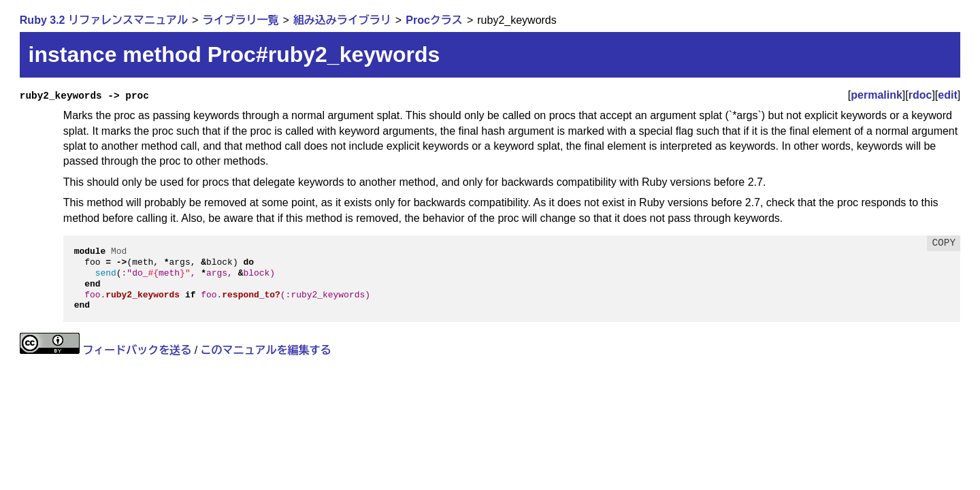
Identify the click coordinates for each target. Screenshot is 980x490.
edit (947, 95)
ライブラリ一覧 (240, 20)
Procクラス (434, 20)
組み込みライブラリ (342, 20)
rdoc (920, 95)
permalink (877, 95)
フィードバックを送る (137, 350)
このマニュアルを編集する (266, 350)
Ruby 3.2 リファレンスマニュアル (104, 20)
